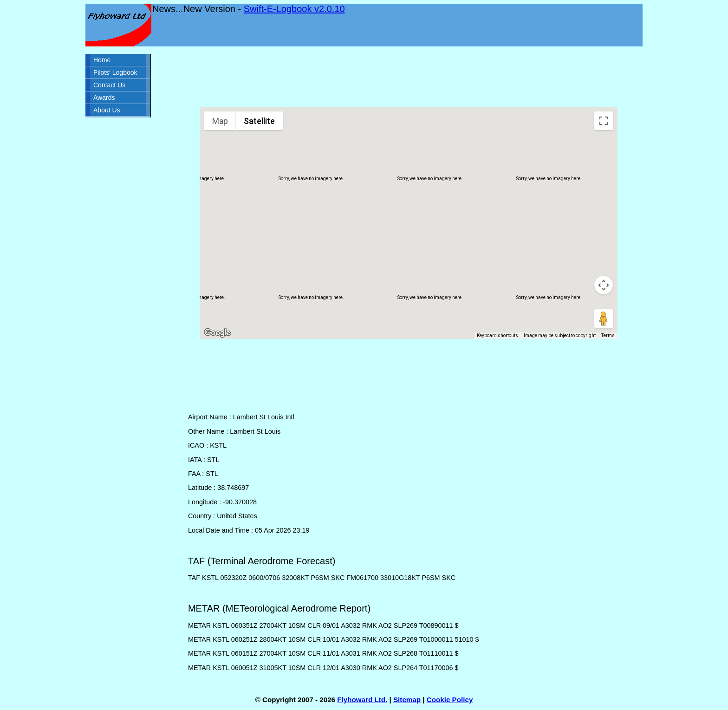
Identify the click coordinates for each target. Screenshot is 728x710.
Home (102, 60)
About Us (107, 110)
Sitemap (407, 700)
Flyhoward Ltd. (362, 700)
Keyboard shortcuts (497, 335)
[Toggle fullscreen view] (604, 121)
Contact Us (109, 85)
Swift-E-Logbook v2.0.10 (294, 9)
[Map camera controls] (604, 285)
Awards (104, 98)
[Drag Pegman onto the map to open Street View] (604, 319)
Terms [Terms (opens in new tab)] (608, 335)
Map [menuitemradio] (220, 121)
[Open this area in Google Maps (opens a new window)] (217, 333)
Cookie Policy (450, 700)
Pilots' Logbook (115, 72)
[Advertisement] (409, 77)
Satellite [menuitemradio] (259, 121)
